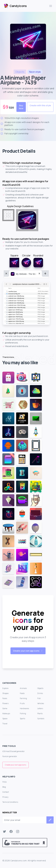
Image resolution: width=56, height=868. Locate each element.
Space (5, 719)
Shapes (5, 693)
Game (5, 708)
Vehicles (41, 703)
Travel (5, 724)
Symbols (41, 719)
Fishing (23, 713)
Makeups (6, 713)
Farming (23, 698)
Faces (5, 698)
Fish (39, 698)
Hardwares (24, 708)
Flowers (5, 703)
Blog (4, 787)
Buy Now (21, 107)
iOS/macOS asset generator (14, 751)
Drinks (40, 693)
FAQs (4, 782)
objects (20, 72)
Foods (22, 693)
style (35, 72)
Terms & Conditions (10, 802)
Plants (40, 713)
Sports (22, 719)
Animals (23, 688)
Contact (6, 792)
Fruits (22, 703)
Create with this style (40, 105)
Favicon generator (10, 756)
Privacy (5, 797)
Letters (40, 708)
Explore (5, 688)
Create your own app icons (28, 651)
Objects (40, 688)
